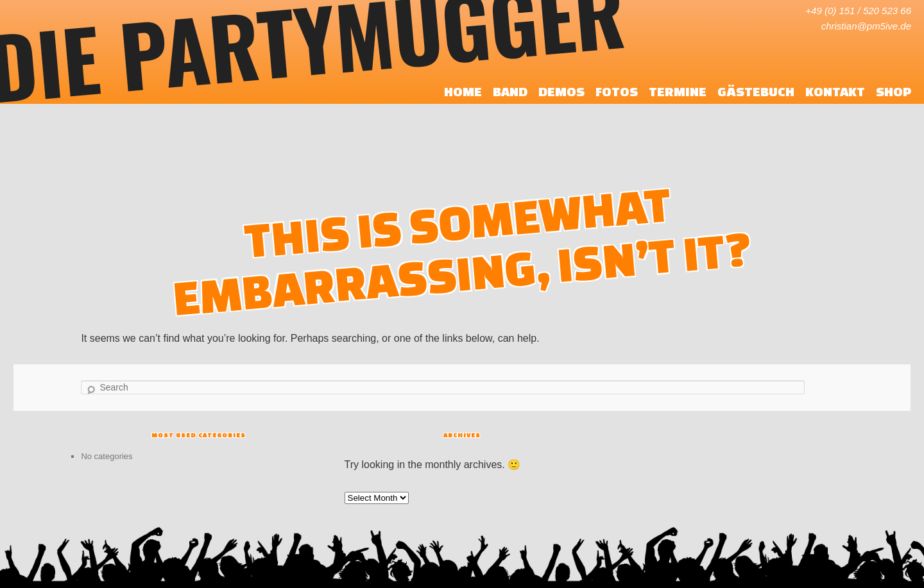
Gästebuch (756, 91)
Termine (678, 91)
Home (463, 91)
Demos (561, 91)
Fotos (617, 91)
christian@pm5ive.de (866, 26)
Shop (894, 91)
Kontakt (835, 91)
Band (510, 91)
